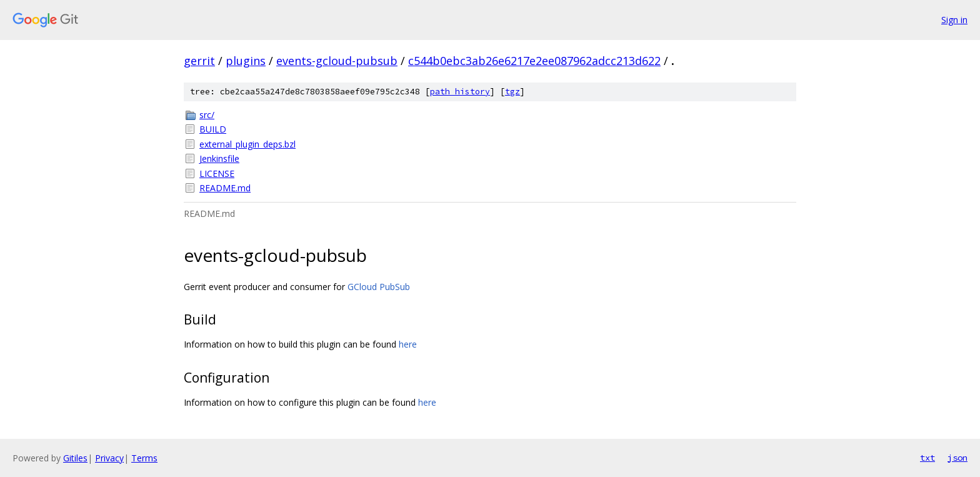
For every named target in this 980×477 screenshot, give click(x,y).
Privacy (109, 458)
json (957, 458)
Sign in (954, 20)
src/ (207, 115)
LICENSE (217, 173)
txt (927, 458)
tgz (512, 92)
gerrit (199, 61)
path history (460, 92)
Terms (144, 458)
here (408, 344)
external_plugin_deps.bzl (247, 144)
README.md (225, 188)
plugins (246, 61)
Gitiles (75, 458)
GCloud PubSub (379, 287)
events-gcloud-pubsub (337, 61)
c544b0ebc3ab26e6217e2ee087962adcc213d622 (534, 61)
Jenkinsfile (219, 158)
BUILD (213, 129)
